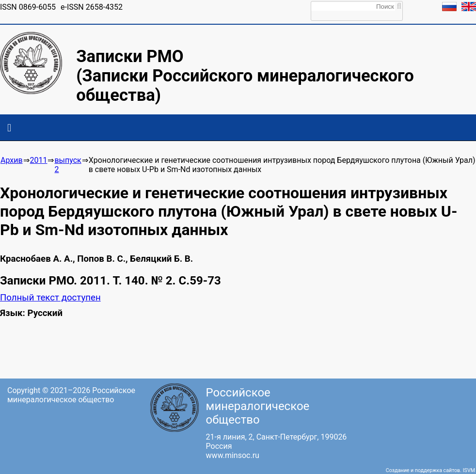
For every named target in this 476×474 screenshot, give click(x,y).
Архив (12, 160)
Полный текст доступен (50, 298)
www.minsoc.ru (233, 455)
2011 (39, 160)
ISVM (469, 470)
